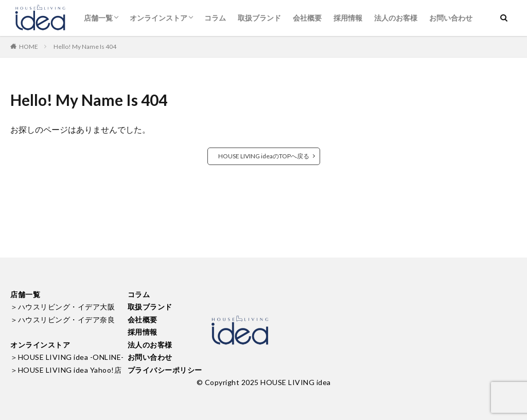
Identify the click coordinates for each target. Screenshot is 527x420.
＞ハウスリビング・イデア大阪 (63, 307)
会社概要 (307, 18)
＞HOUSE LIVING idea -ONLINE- (67, 357)
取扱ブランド (259, 18)
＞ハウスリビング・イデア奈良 (63, 319)
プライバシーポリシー (165, 370)
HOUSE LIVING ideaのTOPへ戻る (264, 156)
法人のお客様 (396, 18)
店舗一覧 (98, 18)
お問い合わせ (451, 18)
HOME (29, 47)
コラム (215, 18)
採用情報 (348, 18)
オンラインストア (159, 18)
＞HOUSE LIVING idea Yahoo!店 (66, 370)
